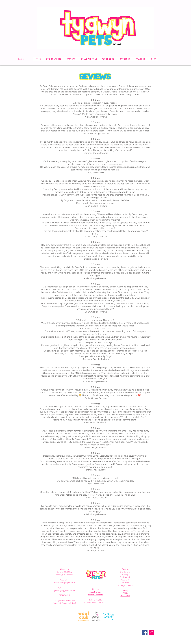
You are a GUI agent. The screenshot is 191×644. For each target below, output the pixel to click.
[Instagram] (151, 632)
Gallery (125, 590)
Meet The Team (95, 592)
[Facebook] (145, 632)
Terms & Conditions (95, 595)
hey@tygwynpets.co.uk (64, 574)
